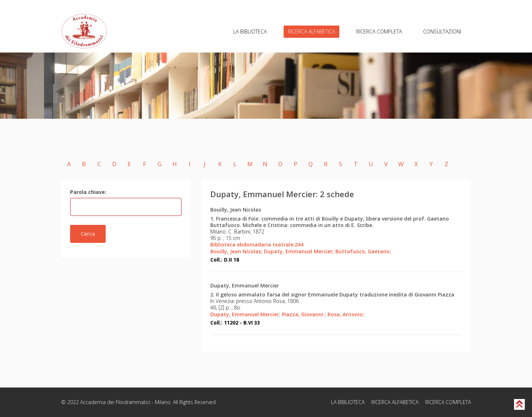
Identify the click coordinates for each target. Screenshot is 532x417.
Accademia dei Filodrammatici (115, 402)
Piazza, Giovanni (304, 314)
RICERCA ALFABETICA (311, 31)
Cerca (88, 234)
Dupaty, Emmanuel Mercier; (299, 251)
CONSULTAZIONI (442, 31)
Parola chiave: (88, 192)
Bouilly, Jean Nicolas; (236, 251)
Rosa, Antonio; (346, 314)
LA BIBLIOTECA (250, 31)
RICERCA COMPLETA (379, 31)
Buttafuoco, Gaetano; (363, 251)
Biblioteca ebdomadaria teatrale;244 (257, 245)
